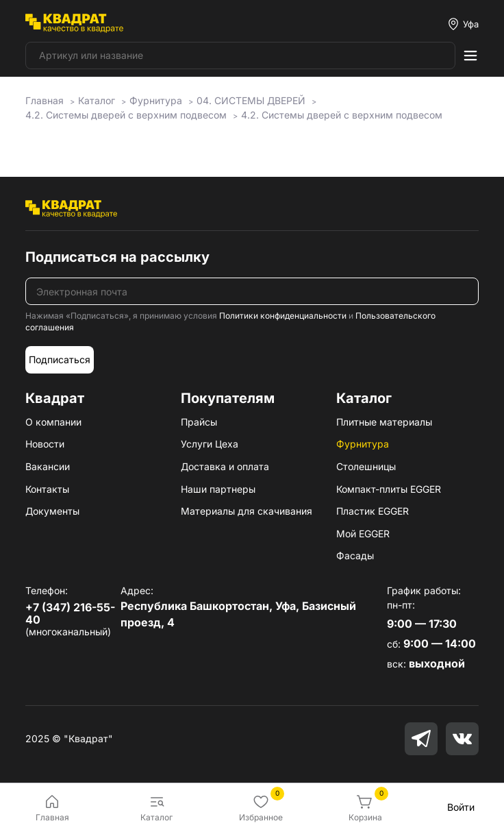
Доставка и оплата (225, 466)
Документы (52, 511)
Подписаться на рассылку (117, 257)
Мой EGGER (363, 534)
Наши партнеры (218, 489)
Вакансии (48, 466)
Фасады (355, 555)
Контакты (47, 489)
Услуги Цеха (210, 444)
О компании (53, 422)
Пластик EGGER (373, 511)
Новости (45, 444)
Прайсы (199, 422)
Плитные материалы (384, 422)
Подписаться (60, 359)
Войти (461, 807)
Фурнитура (363, 444)
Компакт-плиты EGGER (389, 489)
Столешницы (366, 466)
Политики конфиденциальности (283, 316)
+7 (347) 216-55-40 (70, 614)
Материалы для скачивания (247, 511)
